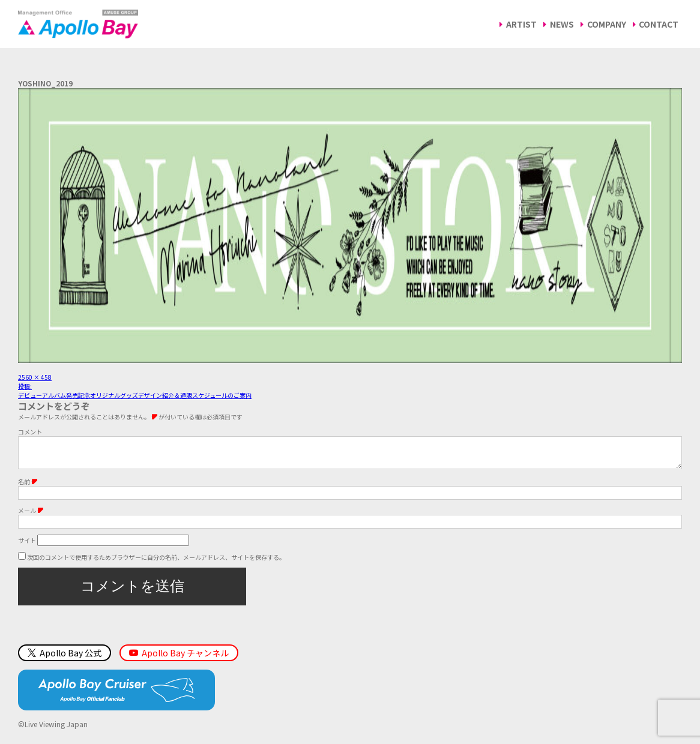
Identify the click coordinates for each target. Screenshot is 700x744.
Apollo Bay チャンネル (185, 659)
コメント (30, 432)
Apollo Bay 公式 (65, 659)
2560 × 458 (35, 377)
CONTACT (659, 24)
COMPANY (607, 24)
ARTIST (521, 24)
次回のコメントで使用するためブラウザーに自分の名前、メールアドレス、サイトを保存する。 (156, 563)
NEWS (562, 24)
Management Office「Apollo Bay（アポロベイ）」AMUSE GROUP (78, 24)
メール (31, 516)
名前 (28, 487)
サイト (27, 546)
